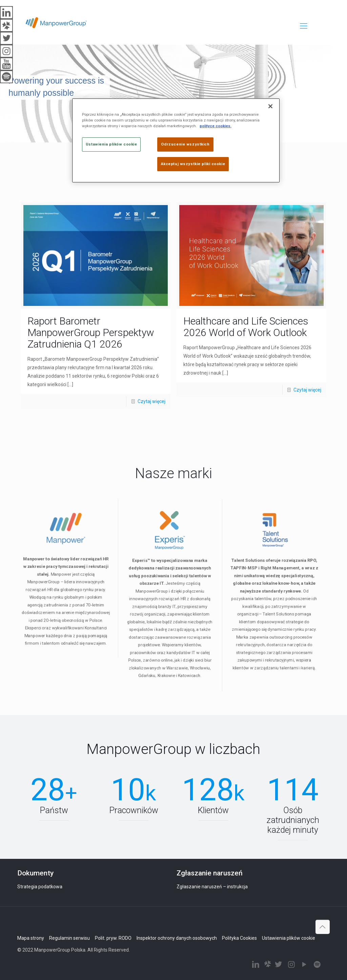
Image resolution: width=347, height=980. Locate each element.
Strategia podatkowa (40, 887)
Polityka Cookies (239, 938)
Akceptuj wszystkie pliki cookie (193, 164)
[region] (176, 140)
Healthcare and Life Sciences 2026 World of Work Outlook (246, 327)
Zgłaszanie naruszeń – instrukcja (212, 887)
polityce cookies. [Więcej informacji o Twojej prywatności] (216, 126)
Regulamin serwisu (69, 938)
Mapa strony (31, 938)
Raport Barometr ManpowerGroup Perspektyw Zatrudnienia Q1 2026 (91, 332)
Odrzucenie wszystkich (185, 144)
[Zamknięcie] (270, 106)
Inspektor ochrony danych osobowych (177, 938)
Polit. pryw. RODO (113, 938)
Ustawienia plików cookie (289, 938)
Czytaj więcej (151, 401)
